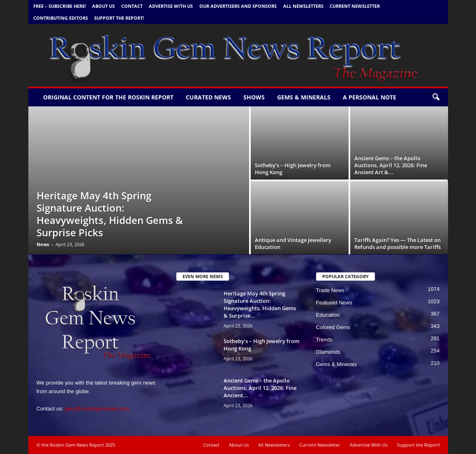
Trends (324, 340)
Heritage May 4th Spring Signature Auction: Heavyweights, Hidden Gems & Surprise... (260, 304)
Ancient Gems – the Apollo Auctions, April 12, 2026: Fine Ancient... (260, 388)
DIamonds (328, 352)
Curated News (208, 97)
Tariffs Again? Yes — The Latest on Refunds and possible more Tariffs (397, 243)
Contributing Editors (61, 18)
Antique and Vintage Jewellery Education (293, 243)
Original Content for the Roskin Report (108, 97)
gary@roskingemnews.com (97, 409)
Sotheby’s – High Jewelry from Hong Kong (293, 169)
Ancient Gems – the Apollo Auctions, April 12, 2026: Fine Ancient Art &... (391, 165)
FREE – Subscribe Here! (60, 6)
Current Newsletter (355, 6)
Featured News (334, 303)
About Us (103, 6)
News (43, 244)
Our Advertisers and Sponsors (238, 6)
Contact (132, 6)
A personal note (370, 97)
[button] (436, 97)
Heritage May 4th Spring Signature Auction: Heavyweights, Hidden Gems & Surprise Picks (110, 214)
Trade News (330, 290)
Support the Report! (119, 18)
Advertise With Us (171, 6)
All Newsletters (303, 6)
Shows (254, 97)
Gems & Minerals (304, 97)
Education (328, 315)
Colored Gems (333, 327)
